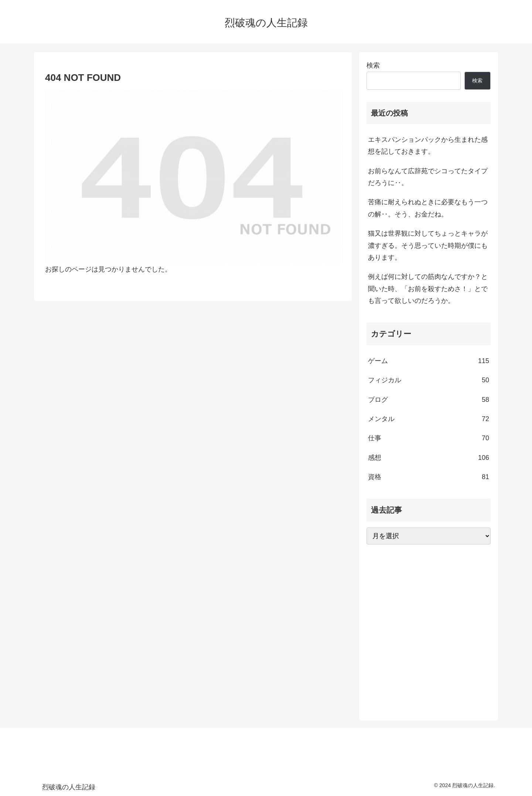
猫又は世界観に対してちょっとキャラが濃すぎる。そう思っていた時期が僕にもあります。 (428, 245)
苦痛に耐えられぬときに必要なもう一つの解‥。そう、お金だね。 (428, 208)
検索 (373, 65)
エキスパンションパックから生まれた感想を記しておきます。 (428, 146)
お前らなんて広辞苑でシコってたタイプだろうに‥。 (428, 177)
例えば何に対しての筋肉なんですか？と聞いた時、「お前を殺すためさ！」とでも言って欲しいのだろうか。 (428, 289)
